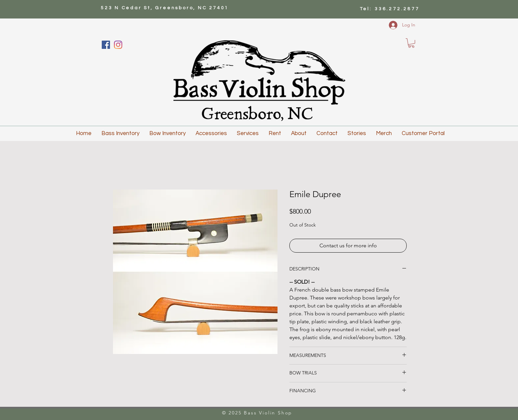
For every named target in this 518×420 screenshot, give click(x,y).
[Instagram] (118, 45)
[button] (411, 43)
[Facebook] (106, 45)
